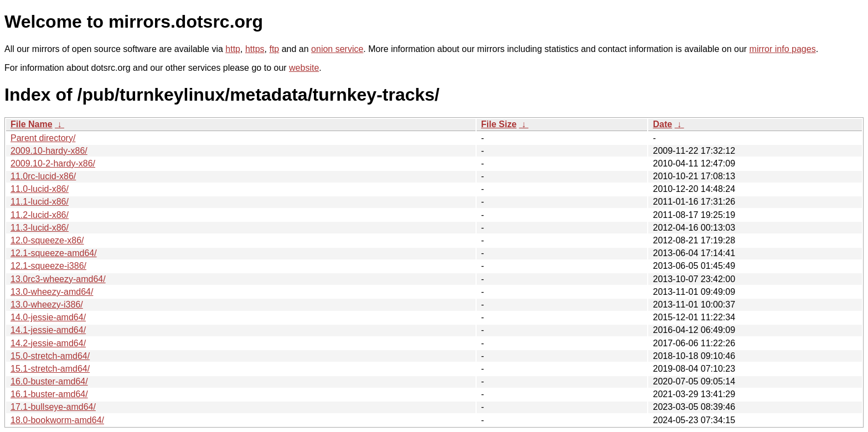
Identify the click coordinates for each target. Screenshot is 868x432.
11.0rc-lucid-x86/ (43, 176)
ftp (274, 49)
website (304, 68)
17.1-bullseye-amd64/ (53, 407)
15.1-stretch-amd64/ (50, 369)
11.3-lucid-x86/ (40, 228)
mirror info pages (783, 49)
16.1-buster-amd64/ (49, 394)
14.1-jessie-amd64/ (48, 330)
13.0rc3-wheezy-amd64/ (58, 279)
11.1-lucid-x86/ (40, 202)
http (233, 49)
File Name (32, 124)
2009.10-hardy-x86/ (49, 151)
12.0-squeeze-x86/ (47, 240)
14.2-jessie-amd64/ (48, 343)
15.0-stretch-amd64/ (50, 356)
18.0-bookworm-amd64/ (57, 420)
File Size (499, 124)
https (255, 49)
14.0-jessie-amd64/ (48, 317)
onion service (337, 49)
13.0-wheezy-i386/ (47, 305)
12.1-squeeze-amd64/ (54, 253)
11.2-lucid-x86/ (40, 215)
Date (662, 124)
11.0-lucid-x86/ (40, 189)
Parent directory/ (43, 138)
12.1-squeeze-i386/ (48, 266)
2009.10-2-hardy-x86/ (53, 163)
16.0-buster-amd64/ (49, 381)
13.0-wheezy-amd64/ (52, 292)
